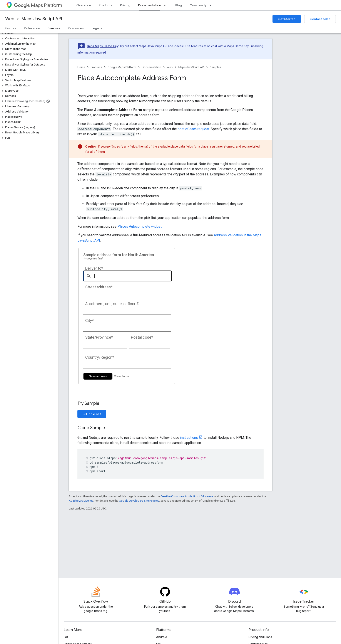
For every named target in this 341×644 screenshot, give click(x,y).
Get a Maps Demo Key (102, 46)
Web (10, 19)
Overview (84, 5)
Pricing (125, 5)
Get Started (287, 19)
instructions (189, 438)
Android (162, 637)
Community (198, 5)
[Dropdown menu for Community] (212, 5)
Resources (76, 28)
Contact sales (320, 19)
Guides (11, 28)
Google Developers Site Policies (139, 501)
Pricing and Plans (260, 637)
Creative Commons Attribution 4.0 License (187, 496)
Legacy (97, 28)
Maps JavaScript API (42, 19)
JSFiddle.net (92, 414)
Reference (32, 28)
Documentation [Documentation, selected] (150, 5)
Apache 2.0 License (81, 501)
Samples (215, 67)
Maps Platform (38, 5)
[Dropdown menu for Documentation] (166, 5)
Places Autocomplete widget (140, 226)
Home (81, 67)
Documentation (151, 67)
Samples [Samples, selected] (54, 28)
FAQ (67, 637)
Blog (179, 5)
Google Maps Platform (122, 67)
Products (105, 5)
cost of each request (193, 129)
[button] (28, 33)
